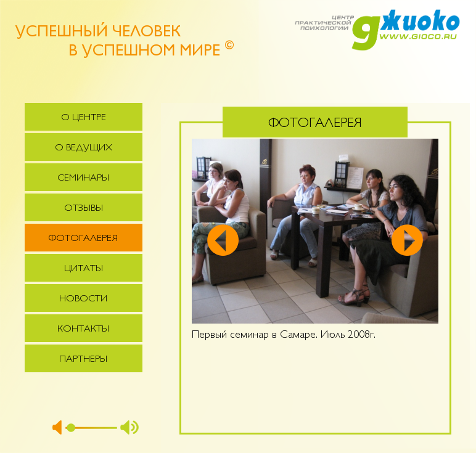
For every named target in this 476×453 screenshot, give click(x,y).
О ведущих (84, 148)
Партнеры (83, 360)
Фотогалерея (83, 239)
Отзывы (84, 209)
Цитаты (84, 269)
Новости (83, 299)
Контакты (83, 329)
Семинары (83, 178)
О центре (84, 118)
